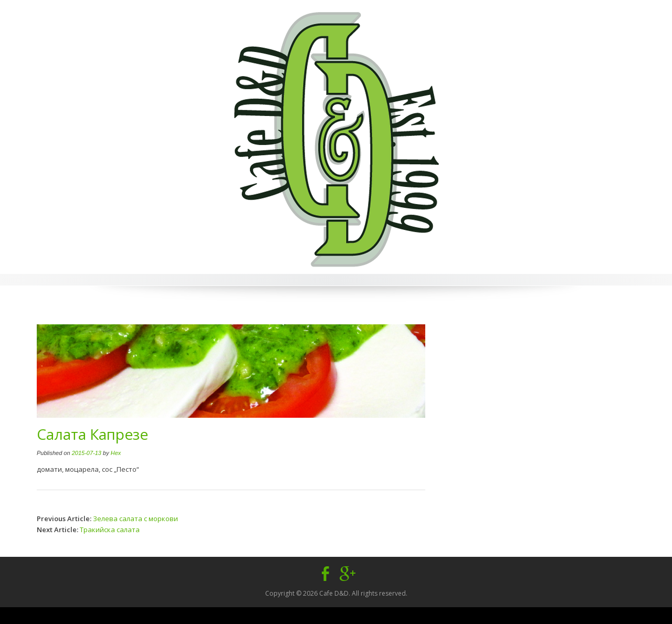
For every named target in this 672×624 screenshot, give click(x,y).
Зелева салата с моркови (135, 519)
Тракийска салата (110, 530)
